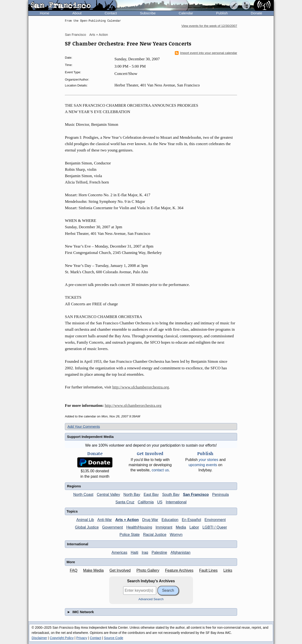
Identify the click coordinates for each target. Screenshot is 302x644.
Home (45, 13)
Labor (194, 527)
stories (208, 460)
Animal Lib (85, 520)
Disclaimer (39, 638)
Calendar (186, 13)
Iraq (145, 552)
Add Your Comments (84, 426)
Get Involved (120, 570)
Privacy (82, 638)
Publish (222, 13)
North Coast (83, 495)
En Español (191, 520)
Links (228, 570)
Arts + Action (99, 35)
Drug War (150, 520)
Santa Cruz (125, 502)
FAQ (74, 570)
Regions (74, 486)
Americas (120, 552)
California (146, 502)
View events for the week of (209, 26)
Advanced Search (151, 599)
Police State (130, 535)
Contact (111, 13)
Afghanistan (181, 552)
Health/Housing (139, 527)
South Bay (171, 495)
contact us (160, 470)
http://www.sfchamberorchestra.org (141, 387)
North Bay (132, 495)
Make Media (93, 570)
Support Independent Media (90, 437)
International (176, 502)
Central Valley (108, 495)
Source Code (113, 638)
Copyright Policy (62, 638)
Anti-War (105, 520)
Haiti (134, 552)
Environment (215, 520)
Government (113, 527)
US (160, 502)
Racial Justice (155, 535)
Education (170, 520)
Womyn (176, 535)
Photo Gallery (148, 570)
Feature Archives (179, 570)
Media (181, 527)
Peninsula (220, 495)
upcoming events (203, 465)
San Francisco (75, 35)
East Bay (151, 495)
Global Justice (87, 527)
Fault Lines (208, 570)
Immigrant (164, 527)
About (77, 13)
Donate (256, 13)
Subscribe (148, 13)
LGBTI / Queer (215, 527)
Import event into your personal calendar (206, 53)
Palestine (159, 552)
